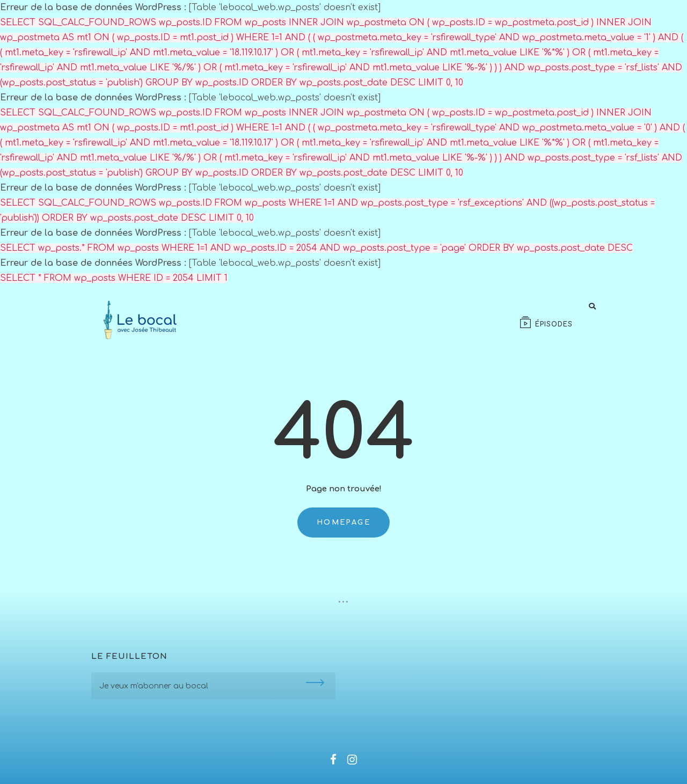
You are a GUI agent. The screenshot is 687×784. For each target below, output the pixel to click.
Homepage (343, 522)
